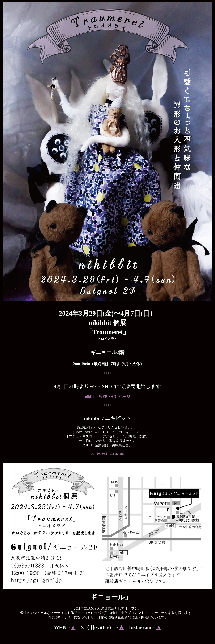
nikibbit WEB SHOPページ (108, 397)
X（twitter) (99, 453)
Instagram (117, 453)
